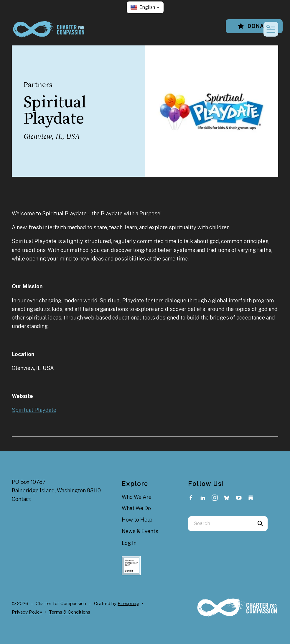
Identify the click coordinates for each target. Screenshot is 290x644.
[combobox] (220, 524)
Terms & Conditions (70, 612)
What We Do (136, 508)
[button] (145, 7)
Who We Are (137, 497)
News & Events (140, 531)
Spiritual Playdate (34, 410)
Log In (129, 543)
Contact (21, 499)
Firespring (128, 603)
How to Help (137, 520)
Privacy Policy (27, 612)
